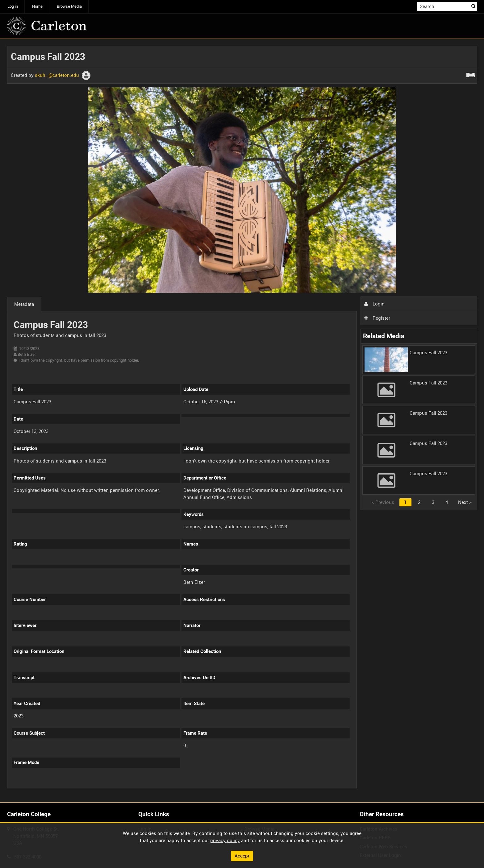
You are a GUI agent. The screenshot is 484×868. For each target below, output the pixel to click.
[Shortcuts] (471, 74)
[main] (242, 421)
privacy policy (225, 840)
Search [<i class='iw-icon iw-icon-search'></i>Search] (474, 6)
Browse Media (69, 6)
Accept (242, 856)
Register (377, 318)
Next (465, 502)
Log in (13, 6)
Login (374, 304)
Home (37, 6)
